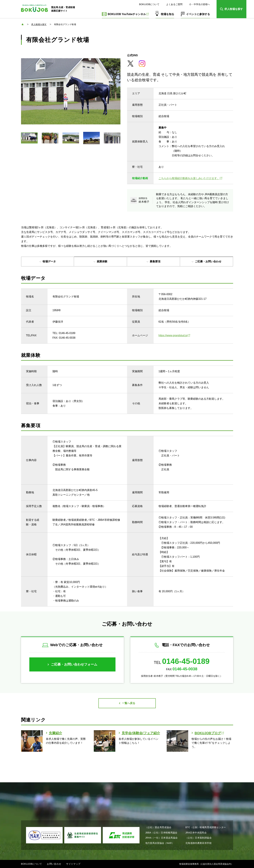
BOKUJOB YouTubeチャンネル (128, 14)
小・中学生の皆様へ (199, 4)
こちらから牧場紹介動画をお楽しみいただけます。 (190, 178)
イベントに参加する (198, 14)
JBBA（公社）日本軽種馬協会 (161, 833)
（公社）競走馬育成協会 (158, 827)
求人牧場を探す (39, 24)
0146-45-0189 (186, 661)
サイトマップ (73, 864)
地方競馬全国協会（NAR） (160, 843)
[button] (231, 9)
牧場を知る (168, 14)
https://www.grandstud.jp (174, 335)
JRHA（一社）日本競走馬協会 (162, 838)
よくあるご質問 (174, 4)
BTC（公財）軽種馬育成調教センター (206, 827)
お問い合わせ (54, 864)
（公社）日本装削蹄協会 (198, 838)
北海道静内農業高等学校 (198, 843)
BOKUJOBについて (149, 4)
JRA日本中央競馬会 (196, 833)
